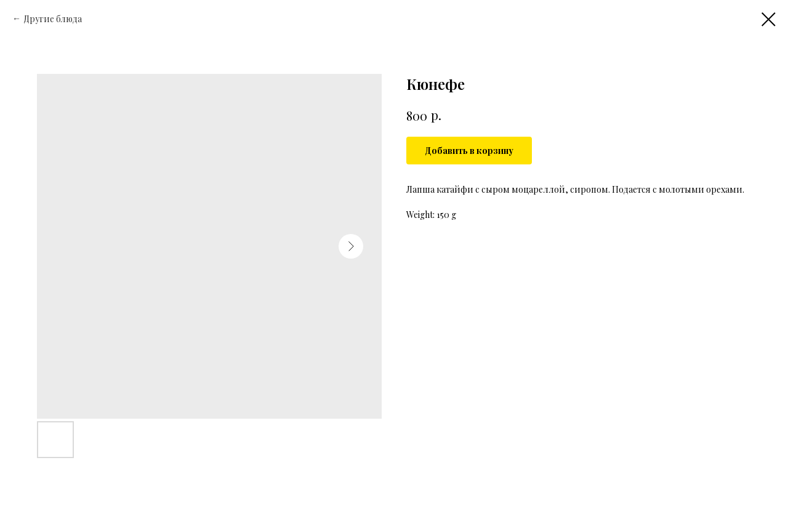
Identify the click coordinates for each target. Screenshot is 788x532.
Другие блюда (53, 19)
